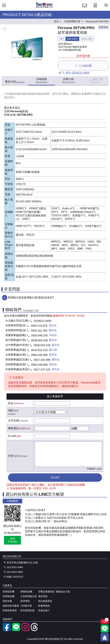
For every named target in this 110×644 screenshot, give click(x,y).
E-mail (12, 436)
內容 (11, 456)
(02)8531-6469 (80, 73)
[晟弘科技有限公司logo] (44, 7)
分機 (74, 428)
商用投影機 (9, 596)
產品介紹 (15, 82)
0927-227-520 (42, 370)
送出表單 (55, 477)
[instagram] (25, 630)
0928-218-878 (39, 326)
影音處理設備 (27, 610)
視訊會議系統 (45, 601)
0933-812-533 (39, 350)
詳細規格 (42, 81)
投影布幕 (7, 601)
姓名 (11, 403)
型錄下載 (96, 81)
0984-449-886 (39, 355)
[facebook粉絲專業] (7, 630)
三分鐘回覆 (83, 66)
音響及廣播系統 (46, 592)
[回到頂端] (105, 637)
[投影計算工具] (95, 8)
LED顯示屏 (26, 606)
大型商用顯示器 (29, 596)
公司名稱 (13, 421)
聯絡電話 (13, 428)
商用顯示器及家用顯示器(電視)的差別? (31, 298)
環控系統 (43, 596)
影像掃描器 (44, 606)
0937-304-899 (42, 360)
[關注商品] (105, 621)
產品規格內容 (31, 94)
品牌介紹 (68, 81)
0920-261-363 (39, 331)
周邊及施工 (44, 610)
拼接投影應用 (10, 610)
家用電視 (25, 601)
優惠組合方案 (63, 592)
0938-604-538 (39, 340)
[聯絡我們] (85, 8)
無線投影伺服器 (11, 606)
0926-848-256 (39, 336)
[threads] (35, 630)
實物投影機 (26, 592)
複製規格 (103, 27)
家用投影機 (9, 592)
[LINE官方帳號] (16, 630)
